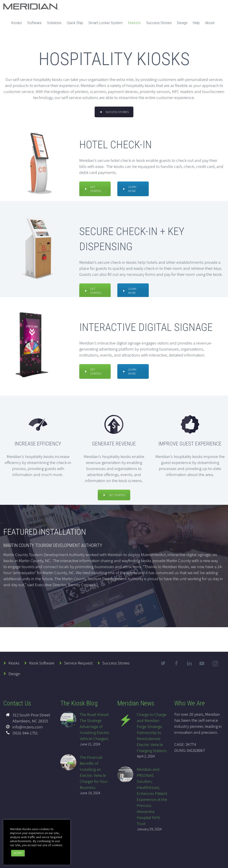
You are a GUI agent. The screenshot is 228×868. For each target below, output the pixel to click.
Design (182, 23)
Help (196, 23)
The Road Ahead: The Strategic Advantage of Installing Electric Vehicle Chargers (95, 726)
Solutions (54, 23)
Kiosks (17, 23)
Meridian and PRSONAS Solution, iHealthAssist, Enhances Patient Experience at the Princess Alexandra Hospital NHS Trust (152, 796)
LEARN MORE (129, 189)
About (210, 23)
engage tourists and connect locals (38, 567)
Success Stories (159, 23)
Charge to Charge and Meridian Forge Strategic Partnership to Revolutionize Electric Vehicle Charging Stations (152, 732)
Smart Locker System (106, 23)
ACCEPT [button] (18, 853)
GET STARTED (93, 189)
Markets (134, 23)
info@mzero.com (28, 727)
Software (34, 23)
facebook (176, 663)
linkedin (189, 663)
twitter (163, 663)
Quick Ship (75, 23)
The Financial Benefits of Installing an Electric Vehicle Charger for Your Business (94, 772)
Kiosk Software (42, 663)
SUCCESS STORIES (114, 112)
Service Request (78, 663)
